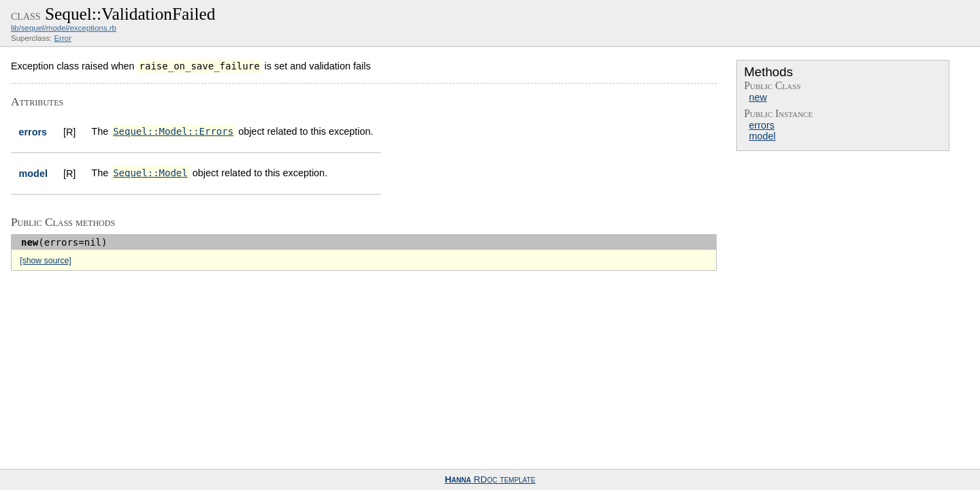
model (762, 136)
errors (762, 125)
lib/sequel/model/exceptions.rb (64, 28)
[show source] (45, 261)
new (757, 97)
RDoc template (490, 479)
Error (63, 38)
